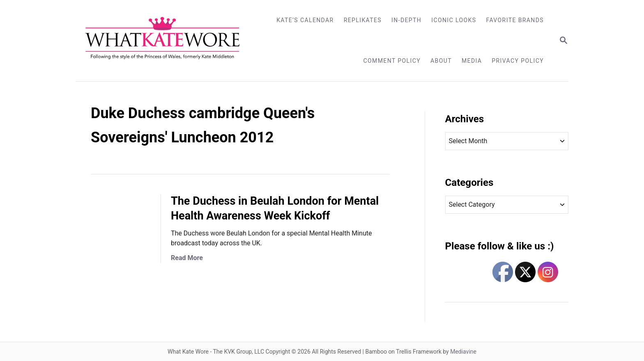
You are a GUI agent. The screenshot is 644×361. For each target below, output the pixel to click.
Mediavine (463, 352)
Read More (187, 258)
